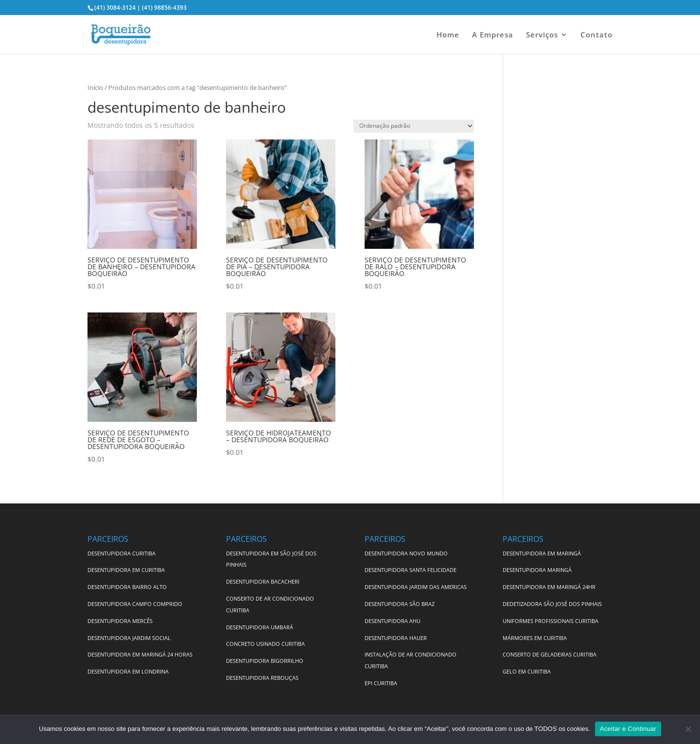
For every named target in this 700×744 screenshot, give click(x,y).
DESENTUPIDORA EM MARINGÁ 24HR (549, 587)
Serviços (542, 35)
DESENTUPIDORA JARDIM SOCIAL (129, 638)
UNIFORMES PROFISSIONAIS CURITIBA (551, 621)
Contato (596, 35)
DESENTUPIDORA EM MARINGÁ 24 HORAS (140, 654)
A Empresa (493, 35)
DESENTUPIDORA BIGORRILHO (265, 661)
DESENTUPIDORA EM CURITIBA (126, 570)
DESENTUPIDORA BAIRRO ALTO (127, 587)
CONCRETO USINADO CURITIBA (265, 644)
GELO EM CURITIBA (527, 671)
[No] (688, 729)
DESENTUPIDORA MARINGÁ (537, 570)
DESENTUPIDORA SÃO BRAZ (400, 604)
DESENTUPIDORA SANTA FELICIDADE (411, 570)
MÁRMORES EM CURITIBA (535, 638)
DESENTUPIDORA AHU (393, 621)
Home (448, 35)
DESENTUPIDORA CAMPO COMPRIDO (135, 604)
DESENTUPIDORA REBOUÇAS (262, 678)
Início (95, 87)
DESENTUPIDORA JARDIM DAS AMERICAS (416, 587)
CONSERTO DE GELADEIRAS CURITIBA (550, 654)
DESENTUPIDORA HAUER (396, 638)
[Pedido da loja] (414, 126)
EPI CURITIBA (381, 683)
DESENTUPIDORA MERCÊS (120, 621)
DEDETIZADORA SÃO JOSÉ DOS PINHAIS (552, 604)
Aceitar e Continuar (628, 729)
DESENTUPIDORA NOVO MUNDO (406, 553)
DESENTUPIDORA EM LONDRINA (128, 671)
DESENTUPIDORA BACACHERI (263, 581)
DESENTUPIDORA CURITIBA (122, 553)
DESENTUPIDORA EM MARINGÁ (542, 553)
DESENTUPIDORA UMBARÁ (260, 627)
